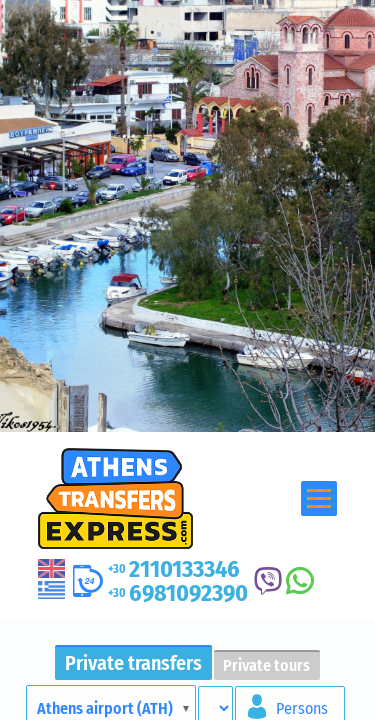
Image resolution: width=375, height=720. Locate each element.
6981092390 (178, 593)
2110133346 (174, 569)
